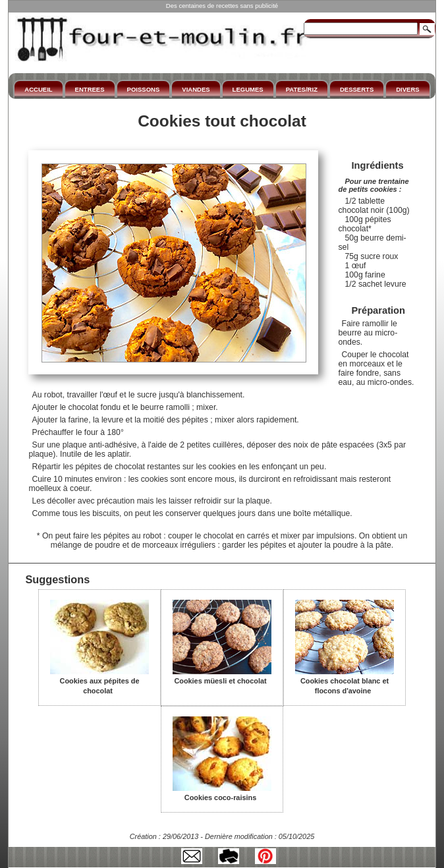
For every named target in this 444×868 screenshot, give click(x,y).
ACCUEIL (38, 89)
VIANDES (196, 89)
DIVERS (407, 89)
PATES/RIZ (302, 89)
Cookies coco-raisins (222, 793)
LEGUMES (248, 89)
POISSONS (144, 89)
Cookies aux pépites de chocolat (99, 681)
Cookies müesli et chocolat (222, 676)
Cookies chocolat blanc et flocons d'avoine (345, 681)
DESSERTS (357, 89)
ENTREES (90, 89)
